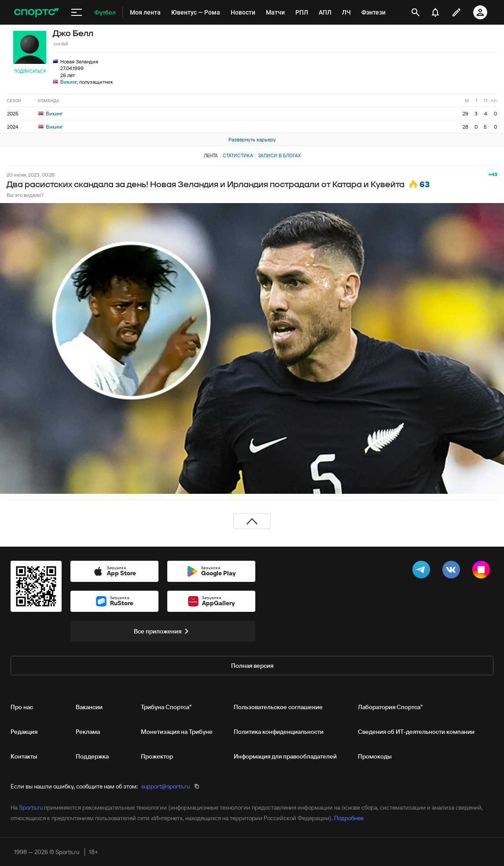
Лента (211, 155)
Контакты (24, 756)
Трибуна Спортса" (166, 707)
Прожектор (157, 756)
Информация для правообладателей (285, 756)
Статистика (238, 155)
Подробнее (349, 818)
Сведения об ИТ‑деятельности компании (416, 732)
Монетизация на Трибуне (177, 732)
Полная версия (252, 666)
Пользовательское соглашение (278, 707)
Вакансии (89, 707)
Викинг (69, 82)
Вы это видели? (25, 195)
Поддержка (92, 756)
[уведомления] (435, 12)
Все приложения (163, 631)
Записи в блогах (279, 155)
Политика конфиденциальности (279, 732)
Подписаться (30, 71)
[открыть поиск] (416, 12)
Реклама (88, 732)
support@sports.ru (166, 786)
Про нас (22, 707)
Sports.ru (31, 807)
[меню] (77, 12)
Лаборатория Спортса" (390, 707)
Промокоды (375, 756)
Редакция (24, 732)
